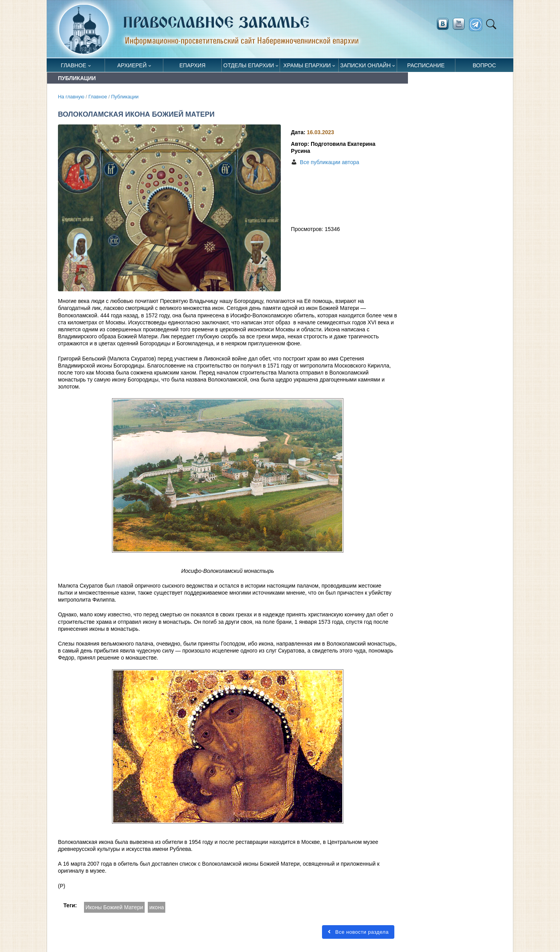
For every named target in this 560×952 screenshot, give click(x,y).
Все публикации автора (329, 162)
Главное (74, 65)
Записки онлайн (366, 65)
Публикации (125, 97)
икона (157, 907)
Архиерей (132, 65)
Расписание (426, 65)
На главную (71, 97)
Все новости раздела (358, 932)
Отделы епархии (248, 65)
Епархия (192, 65)
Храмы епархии (307, 65)
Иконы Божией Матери (114, 907)
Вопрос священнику (484, 67)
